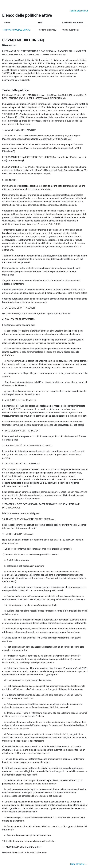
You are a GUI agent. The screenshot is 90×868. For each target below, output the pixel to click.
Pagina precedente (79, 11)
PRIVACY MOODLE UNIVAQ (17, 30)
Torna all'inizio (78, 864)
